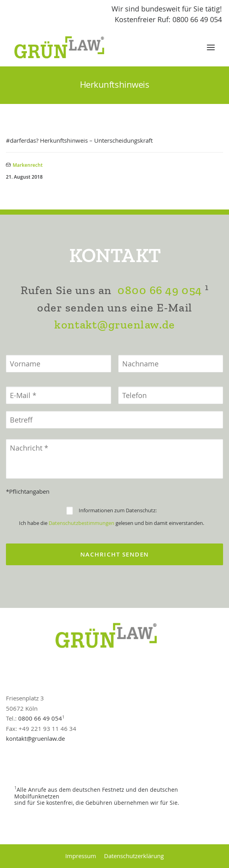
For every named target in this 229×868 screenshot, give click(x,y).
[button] (211, 47)
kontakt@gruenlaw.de (114, 325)
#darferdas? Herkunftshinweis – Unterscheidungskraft (79, 140)
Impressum (81, 856)
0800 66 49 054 (159, 290)
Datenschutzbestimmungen (81, 523)
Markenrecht (28, 165)
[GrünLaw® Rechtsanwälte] (67, 47)
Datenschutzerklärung (134, 856)
